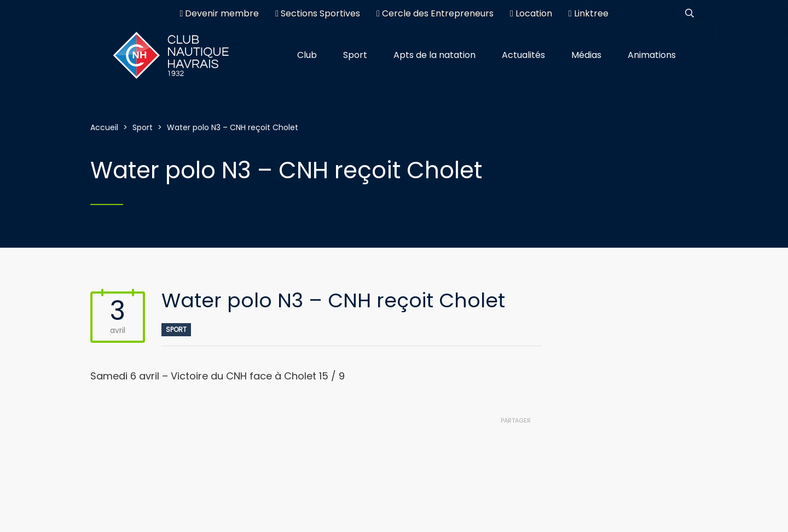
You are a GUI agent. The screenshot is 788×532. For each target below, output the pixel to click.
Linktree (589, 13)
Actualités (523, 55)
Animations (652, 55)
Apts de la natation (434, 55)
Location (531, 13)
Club (307, 55)
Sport (355, 55)
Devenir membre (219, 13)
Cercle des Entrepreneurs (435, 13)
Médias (586, 55)
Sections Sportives (318, 13)
